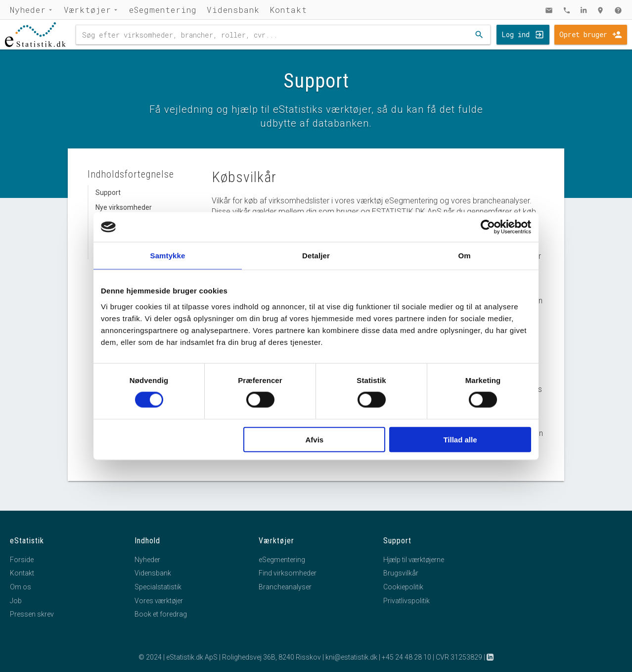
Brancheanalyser (285, 587)
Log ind (516, 34)
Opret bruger (583, 34)
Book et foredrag (161, 614)
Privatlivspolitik (406, 601)
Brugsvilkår (401, 573)
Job (16, 601)
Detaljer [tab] (316, 256)
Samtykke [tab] (168, 256)
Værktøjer (88, 10)
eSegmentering (163, 10)
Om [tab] (464, 256)
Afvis (315, 439)
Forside (22, 560)
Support (108, 192)
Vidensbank (233, 10)
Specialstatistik (158, 587)
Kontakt (288, 10)
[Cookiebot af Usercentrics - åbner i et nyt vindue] (488, 227)
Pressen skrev (32, 614)
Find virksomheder (288, 573)
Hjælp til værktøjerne (414, 560)
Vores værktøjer (159, 601)
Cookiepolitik (403, 587)
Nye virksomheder (124, 207)
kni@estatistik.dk (351, 657)
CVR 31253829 (459, 657)
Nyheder (28, 10)
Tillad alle (460, 439)
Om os (21, 587)
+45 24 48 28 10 (406, 657)
